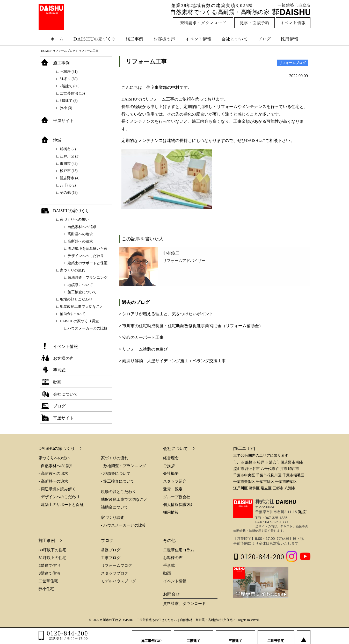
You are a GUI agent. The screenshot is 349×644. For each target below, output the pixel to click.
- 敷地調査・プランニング (123, 466)
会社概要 (171, 473)
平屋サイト (63, 121)
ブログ (265, 39)
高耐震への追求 (80, 234)
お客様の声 (165, 39)
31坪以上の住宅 (52, 558)
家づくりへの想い (74, 220)
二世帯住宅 (48, 581)
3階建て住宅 (49, 573)
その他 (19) (69, 193)
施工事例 (135, 39)
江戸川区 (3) (70, 156)
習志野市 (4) (70, 178)
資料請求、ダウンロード (184, 603)
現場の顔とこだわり (76, 299)
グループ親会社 (177, 497)
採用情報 (293, 39)
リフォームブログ (64, 51)
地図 (303, 512)
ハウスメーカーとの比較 (88, 328)
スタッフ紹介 (175, 481)
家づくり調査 (113, 517)
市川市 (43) (69, 164)
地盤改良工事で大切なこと (82, 307)
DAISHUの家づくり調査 (79, 321)
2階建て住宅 (49, 565)
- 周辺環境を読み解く (57, 489)
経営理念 (171, 458)
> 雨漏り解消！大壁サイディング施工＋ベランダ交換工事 (172, 361)
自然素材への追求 (82, 227)
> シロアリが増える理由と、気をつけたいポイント (166, 314)
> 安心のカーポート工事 (141, 337)
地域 (57, 140)
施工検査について (82, 292)
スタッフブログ (115, 573)
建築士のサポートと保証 (88, 263)
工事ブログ (111, 558)
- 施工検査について (118, 481)
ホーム (54, 39)
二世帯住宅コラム (179, 550)
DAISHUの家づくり (95, 39)
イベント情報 (198, 39)
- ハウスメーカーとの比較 (123, 525)
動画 (57, 382)
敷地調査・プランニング (88, 278)
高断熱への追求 (80, 241)
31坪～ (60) (69, 79)
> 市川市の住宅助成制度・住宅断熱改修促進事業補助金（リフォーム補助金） (191, 326)
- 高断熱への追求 (53, 481)
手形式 (59, 370)
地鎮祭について (80, 285)
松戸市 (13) (69, 171)
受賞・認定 (173, 489)
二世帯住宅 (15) (72, 93)
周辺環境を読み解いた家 (88, 249)
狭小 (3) (66, 108)
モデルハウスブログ (118, 581)
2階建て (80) (70, 86)
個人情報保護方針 (179, 505)
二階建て (193, 636)
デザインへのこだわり (86, 256)
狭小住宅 (46, 589)
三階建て (235, 636)
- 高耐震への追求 (53, 473)
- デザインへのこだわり (59, 497)
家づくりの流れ (72, 270)
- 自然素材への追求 (55, 466)
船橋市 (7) (68, 149)
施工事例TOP (151, 636)
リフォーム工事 (146, 62)
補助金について (72, 314)
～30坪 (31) (69, 72)
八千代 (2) (68, 185)
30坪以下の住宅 (52, 550)
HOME (45, 51)
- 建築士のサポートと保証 (61, 505)
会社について (234, 39)
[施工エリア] (244, 448)
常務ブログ (111, 550)
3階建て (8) (69, 101)
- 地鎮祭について (116, 473)
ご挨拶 (169, 466)
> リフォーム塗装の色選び (143, 349)
